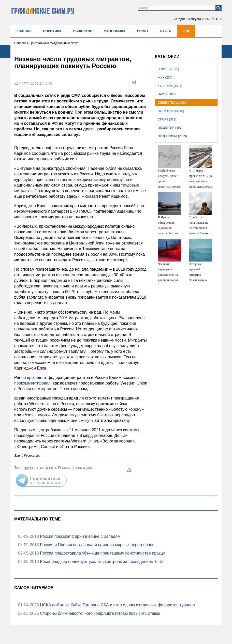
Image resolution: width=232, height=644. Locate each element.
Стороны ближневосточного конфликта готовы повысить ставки (100, 613)
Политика (52, 31)
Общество (83, 31)
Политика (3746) (171, 111)
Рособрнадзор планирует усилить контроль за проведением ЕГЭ (101, 562)
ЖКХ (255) (165, 78)
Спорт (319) (167, 119)
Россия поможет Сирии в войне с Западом (80, 536)
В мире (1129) (168, 69)
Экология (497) (170, 128)
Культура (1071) (170, 86)
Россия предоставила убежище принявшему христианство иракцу (102, 553)
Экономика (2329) (172, 136)
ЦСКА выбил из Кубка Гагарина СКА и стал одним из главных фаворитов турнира (117, 605)
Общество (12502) (172, 103)
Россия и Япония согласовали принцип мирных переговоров (97, 545)
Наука (165, 31)
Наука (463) (167, 94)
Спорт (143, 31)
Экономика (115, 31)
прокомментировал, (33, 383)
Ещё (186, 31)
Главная (24, 31)
